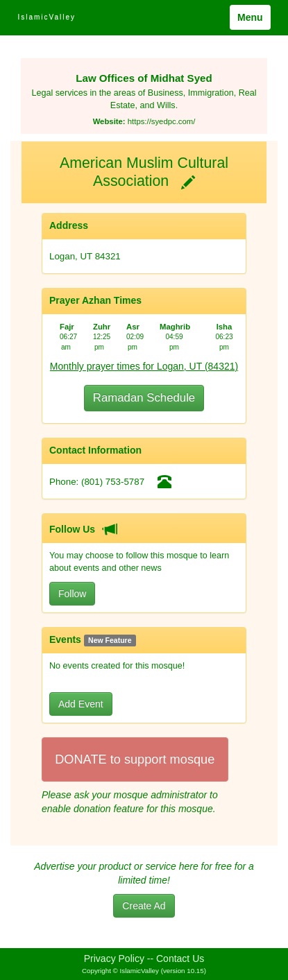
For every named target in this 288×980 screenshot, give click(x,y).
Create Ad (144, 906)
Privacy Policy (114, 958)
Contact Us (180, 958)
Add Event (81, 704)
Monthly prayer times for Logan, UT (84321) (144, 366)
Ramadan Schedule (144, 398)
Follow (72, 594)
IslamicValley (46, 17)
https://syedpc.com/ (162, 121)
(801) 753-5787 (113, 482)
